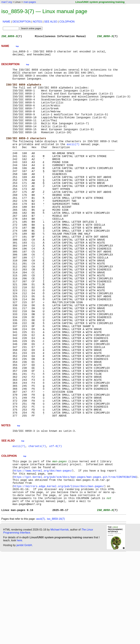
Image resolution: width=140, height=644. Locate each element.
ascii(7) (73, 163)
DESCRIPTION (22, 22)
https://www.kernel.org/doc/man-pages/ (44, 554)
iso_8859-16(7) (56, 610)
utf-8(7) (56, 527)
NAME (6, 22)
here (19, 631)
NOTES (37, 22)
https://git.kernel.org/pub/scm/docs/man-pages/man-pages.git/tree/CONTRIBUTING (75, 561)
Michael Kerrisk (60, 621)
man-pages (30, 2)
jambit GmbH (24, 636)
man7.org (7, 2)
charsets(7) (37, 527)
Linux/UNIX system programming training (100, 2)
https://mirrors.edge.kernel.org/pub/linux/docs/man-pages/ (60, 572)
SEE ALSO (51, 22)
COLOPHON (67, 22)
